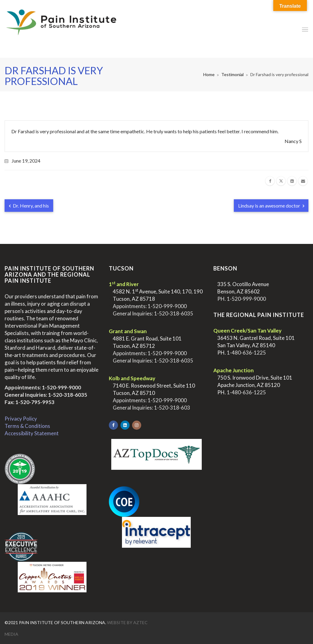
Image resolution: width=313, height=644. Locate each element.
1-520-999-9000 (61, 387)
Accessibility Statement (32, 433)
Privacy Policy (21, 419)
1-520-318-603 (172, 408)
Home (209, 74)
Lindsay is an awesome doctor (271, 206)
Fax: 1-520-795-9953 (29, 402)
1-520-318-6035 (68, 395)
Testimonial (232, 74)
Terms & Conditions (27, 426)
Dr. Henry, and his (29, 206)
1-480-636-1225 (246, 353)
